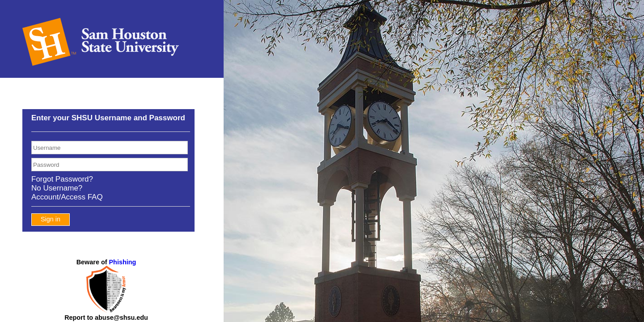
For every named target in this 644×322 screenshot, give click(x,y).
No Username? (57, 188)
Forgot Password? (62, 179)
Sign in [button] (51, 219)
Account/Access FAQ (67, 197)
